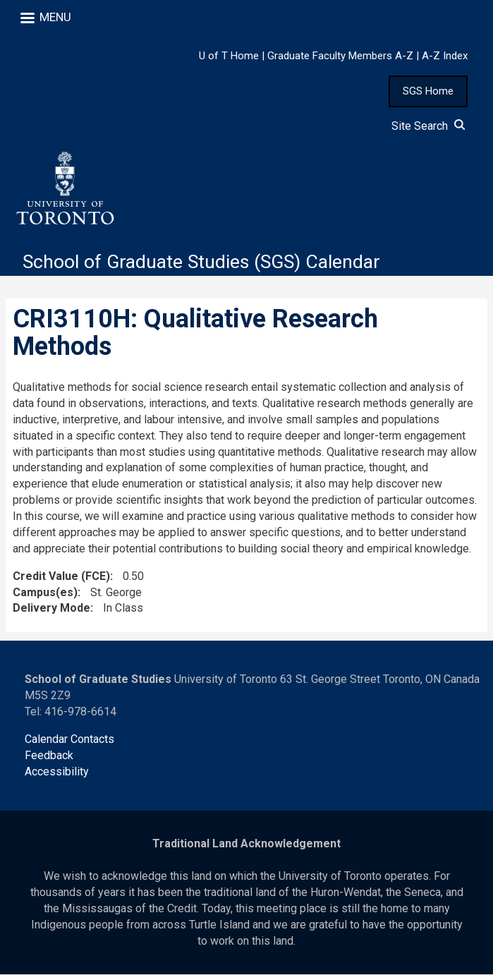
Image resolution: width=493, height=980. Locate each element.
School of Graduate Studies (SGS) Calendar (213, 267)
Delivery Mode (51, 613)
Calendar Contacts (69, 744)
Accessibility (57, 776)
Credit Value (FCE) (61, 581)
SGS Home (428, 91)
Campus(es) (45, 597)
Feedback (49, 760)
